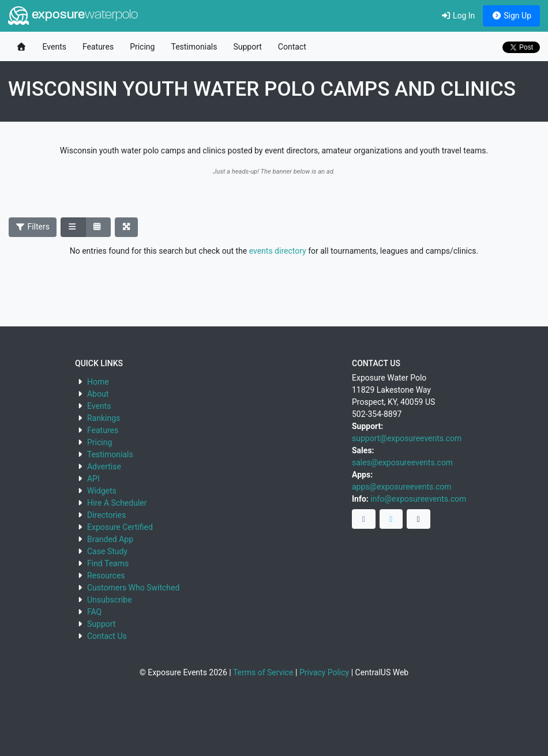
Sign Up (511, 16)
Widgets (102, 491)
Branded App (110, 539)
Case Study (107, 551)
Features (98, 47)
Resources (106, 576)
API (93, 479)
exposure (73, 16)
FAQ (94, 612)
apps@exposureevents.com (402, 487)
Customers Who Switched (133, 588)
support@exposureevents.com (407, 438)
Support (247, 47)
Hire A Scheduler (117, 503)
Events (55, 47)
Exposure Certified (120, 527)
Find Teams (108, 563)
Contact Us (107, 636)
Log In (458, 16)
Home (98, 382)
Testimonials (194, 47)
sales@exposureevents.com (402, 462)
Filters (33, 227)
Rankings (104, 418)
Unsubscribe (110, 600)
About (98, 394)
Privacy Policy (324, 672)
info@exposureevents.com (418, 499)
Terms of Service (263, 672)
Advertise (104, 467)
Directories (106, 515)
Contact (292, 47)
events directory (278, 251)
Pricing (142, 47)
